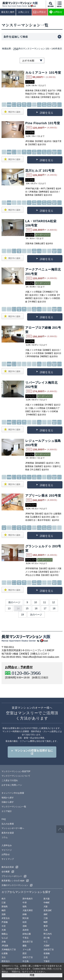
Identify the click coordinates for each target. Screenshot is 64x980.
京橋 (4, 942)
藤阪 (25, 946)
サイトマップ (8, 859)
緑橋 (25, 914)
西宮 (25, 953)
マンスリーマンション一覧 (14, 807)
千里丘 (26, 938)
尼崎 (25, 926)
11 (45, 602)
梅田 (4, 910)
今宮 (4, 926)
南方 (4, 899)
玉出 (4, 957)
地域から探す (8, 798)
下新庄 (47, 961)
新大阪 (47, 899)
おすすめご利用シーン (12, 785)
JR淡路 (5, 946)
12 (54, 602)
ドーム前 (27, 950)
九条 (46, 930)
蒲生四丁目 (28, 942)
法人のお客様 (8, 824)
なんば (5, 938)
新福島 (5, 906)
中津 (25, 903)
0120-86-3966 (26, 673)
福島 (25, 906)
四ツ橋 (47, 938)
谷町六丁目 (28, 957)
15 (27, 608)
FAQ (4, 819)
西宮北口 (6, 961)
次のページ (36, 615)
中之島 (26, 961)
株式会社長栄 (8, 867)
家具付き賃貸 (8, 833)
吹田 (25, 922)
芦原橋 (5, 922)
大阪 (46, 906)
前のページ (14, 602)
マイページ (7, 850)
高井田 (26, 930)
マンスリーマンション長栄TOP (16, 771)
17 (45, 608)
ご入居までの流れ (10, 780)
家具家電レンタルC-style (13, 881)
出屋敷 (5, 953)
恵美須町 (48, 910)
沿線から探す (8, 802)
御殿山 (5, 934)
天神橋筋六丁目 (9, 950)
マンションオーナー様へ (13, 828)
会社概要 (6, 872)
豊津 (46, 926)
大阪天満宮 (28, 910)
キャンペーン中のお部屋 (13, 793)
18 (54, 608)
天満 (4, 930)
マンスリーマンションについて (16, 776)
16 (36, 608)
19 (23, 615)
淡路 (4, 914)
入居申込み (7, 845)
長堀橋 (47, 953)
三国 (46, 918)
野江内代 (48, 934)
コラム (5, 837)
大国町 (47, 946)
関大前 (26, 918)
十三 (46, 942)
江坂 (4, 903)
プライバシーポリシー (12, 876)
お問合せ (6, 854)
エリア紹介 (7, 811)
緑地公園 (27, 934)
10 (36, 602)
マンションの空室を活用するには (34, 752)
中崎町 (47, 903)
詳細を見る (46, 113)
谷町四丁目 (49, 950)
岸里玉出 (6, 918)
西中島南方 (28, 899)
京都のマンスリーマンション (15, 885)
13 (9, 608)
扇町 (46, 914)
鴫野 (46, 922)
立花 (46, 957)
